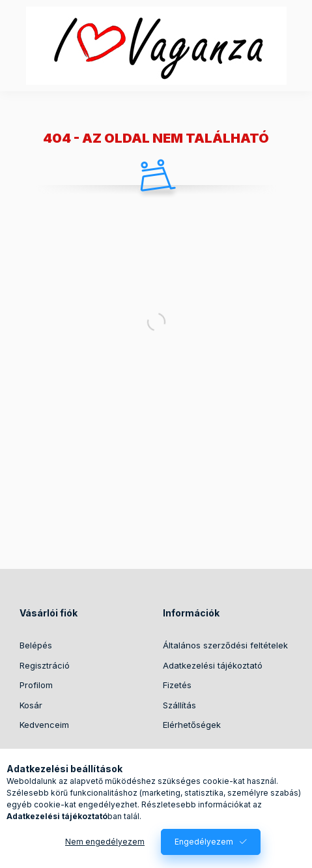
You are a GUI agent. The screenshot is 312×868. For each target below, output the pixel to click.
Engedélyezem (204, 842)
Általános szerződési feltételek (225, 645)
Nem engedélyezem (105, 842)
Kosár (31, 705)
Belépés (36, 645)
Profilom (36, 685)
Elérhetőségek (192, 725)
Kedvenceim (44, 725)
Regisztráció (45, 665)
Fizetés (177, 685)
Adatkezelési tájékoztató (213, 665)
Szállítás (179, 705)
